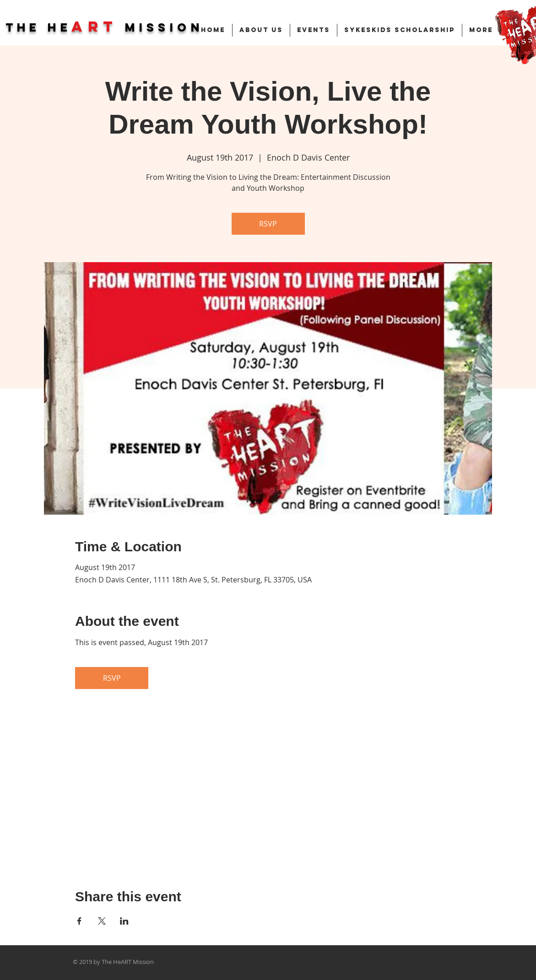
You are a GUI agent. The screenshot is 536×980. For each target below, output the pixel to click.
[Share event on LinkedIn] (124, 921)
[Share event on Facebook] (79, 921)
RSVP (268, 224)
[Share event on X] (102, 921)
